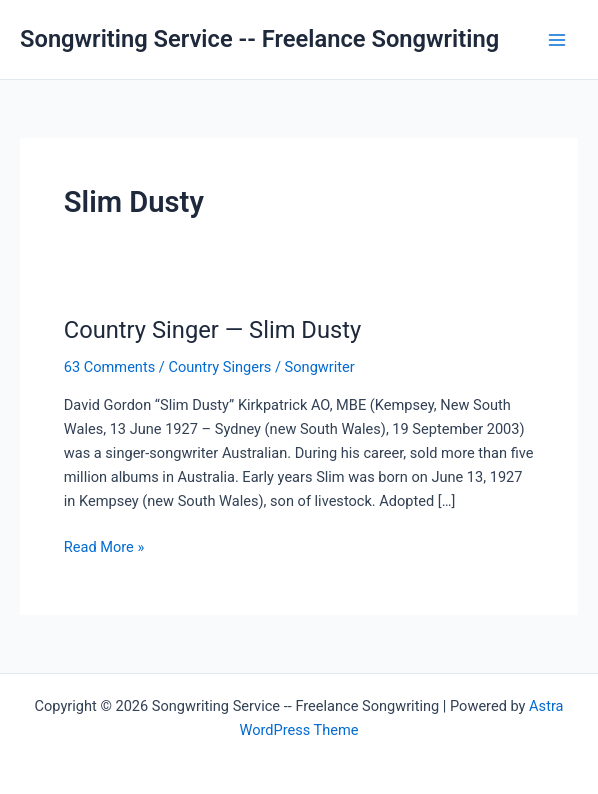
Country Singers (219, 367)
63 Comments (109, 367)
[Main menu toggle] (557, 40)
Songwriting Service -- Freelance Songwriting (259, 39)
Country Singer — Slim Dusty (212, 330)
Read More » (104, 547)
